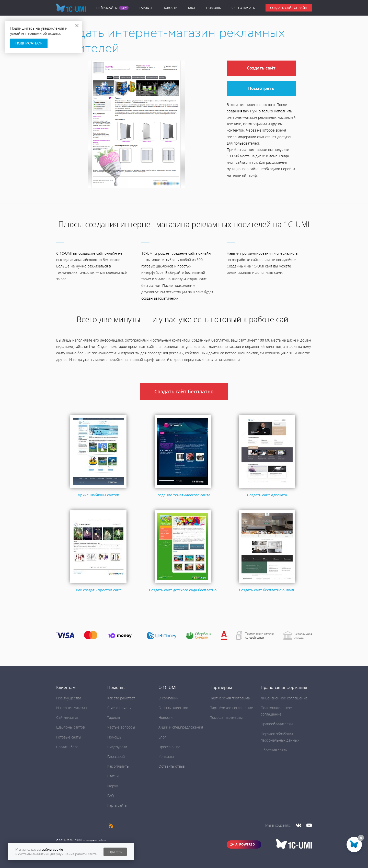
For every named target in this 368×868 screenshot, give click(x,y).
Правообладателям (277, 724)
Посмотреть (261, 88)
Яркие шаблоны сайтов (99, 495)
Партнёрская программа (230, 698)
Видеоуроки (117, 747)
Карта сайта (117, 805)
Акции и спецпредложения (181, 727)
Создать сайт (261, 68)
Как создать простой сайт (99, 590)
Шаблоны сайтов (71, 727)
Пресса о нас (169, 747)
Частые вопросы (121, 727)
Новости (170, 8)
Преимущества (69, 698)
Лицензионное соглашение (284, 698)
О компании (168, 698)
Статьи (113, 776)
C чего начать (243, 8)
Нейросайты (107, 8)
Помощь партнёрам (226, 717)
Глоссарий (116, 756)
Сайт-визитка (67, 717)
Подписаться (29, 43)
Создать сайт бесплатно (184, 392)
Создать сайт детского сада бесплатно (183, 590)
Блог (192, 8)
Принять (115, 852)
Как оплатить (118, 766)
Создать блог (67, 747)
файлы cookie (52, 849)
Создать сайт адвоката (267, 495)
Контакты (166, 756)
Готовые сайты (69, 737)
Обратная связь (274, 750)
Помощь (214, 8)
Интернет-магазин (72, 708)
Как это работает (121, 698)
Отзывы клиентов (173, 708)
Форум (113, 786)
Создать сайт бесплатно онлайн (267, 590)
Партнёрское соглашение (231, 708)
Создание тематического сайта (183, 495)
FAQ (111, 796)
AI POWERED (245, 844)
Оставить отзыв (172, 766)
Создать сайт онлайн (289, 8)
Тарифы (146, 8)
